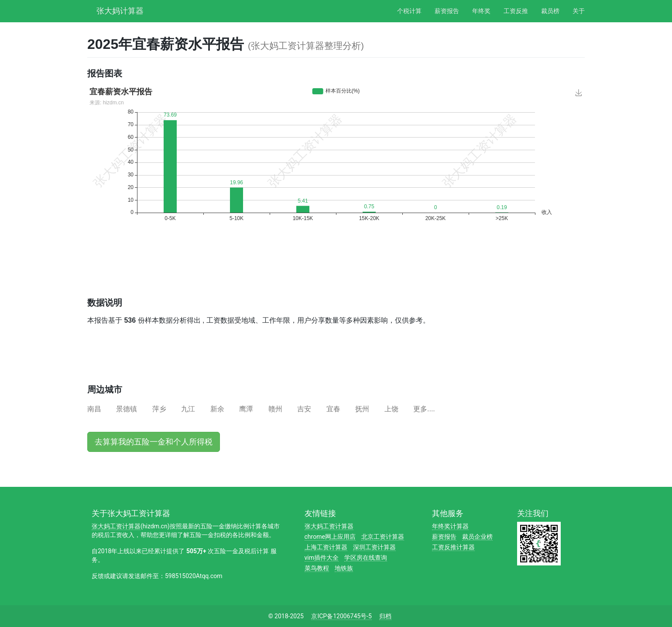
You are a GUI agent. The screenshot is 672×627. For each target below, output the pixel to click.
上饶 (391, 409)
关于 (579, 11)
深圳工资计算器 (374, 547)
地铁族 (344, 568)
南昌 (94, 409)
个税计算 (409, 11)
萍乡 (159, 409)
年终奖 (481, 11)
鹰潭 (246, 409)
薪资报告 (447, 11)
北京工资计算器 (383, 537)
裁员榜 (550, 11)
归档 (385, 616)
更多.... (424, 409)
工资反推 (516, 11)
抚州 (362, 409)
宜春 (333, 409)
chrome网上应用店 (330, 537)
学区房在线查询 (366, 558)
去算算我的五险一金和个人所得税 (154, 442)
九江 (188, 409)
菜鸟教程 (317, 568)
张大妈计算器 (120, 10)
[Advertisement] (246, 267)
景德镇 (127, 409)
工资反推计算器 (453, 547)
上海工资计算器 (326, 547)
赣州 (275, 409)
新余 (217, 409)
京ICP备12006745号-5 (341, 616)
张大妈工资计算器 (116, 526)
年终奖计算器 (450, 526)
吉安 (304, 409)
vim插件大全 (322, 558)
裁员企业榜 (477, 537)
